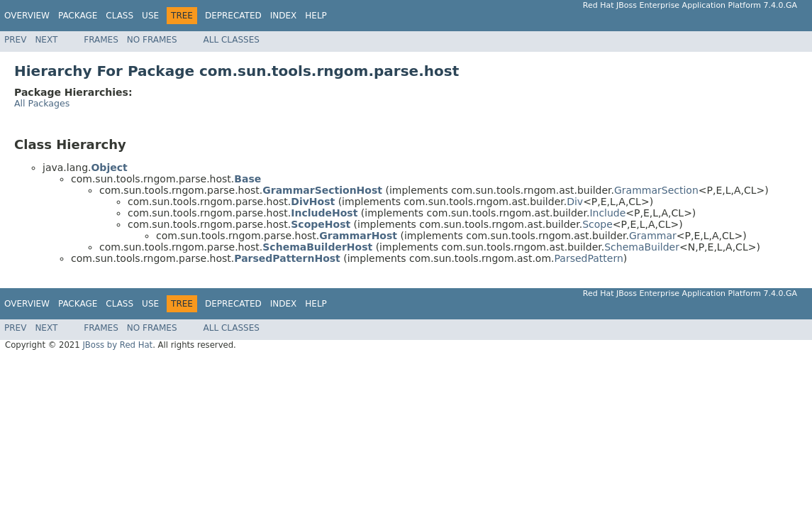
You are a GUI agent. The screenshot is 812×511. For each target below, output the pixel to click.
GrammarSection (656, 190)
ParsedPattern (588, 258)
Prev (15, 40)
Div (575, 202)
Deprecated (233, 16)
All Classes (232, 40)
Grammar (653, 236)
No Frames (152, 40)
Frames (101, 40)
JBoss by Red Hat (117, 345)
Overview (27, 16)
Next (46, 40)
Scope (597, 224)
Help (316, 16)
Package (78, 16)
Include (607, 213)
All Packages (42, 103)
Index (284, 16)
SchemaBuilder (642, 247)
